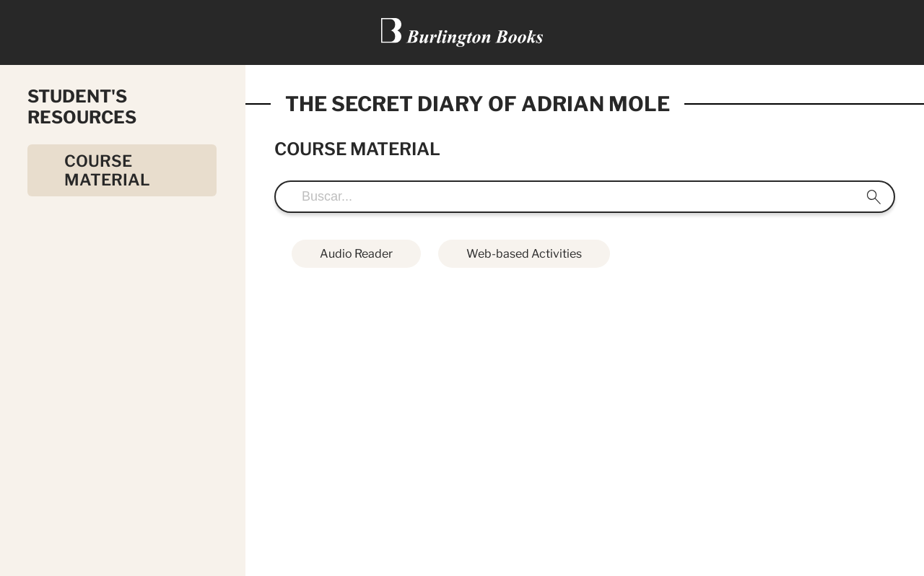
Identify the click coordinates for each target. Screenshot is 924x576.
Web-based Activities (524, 254)
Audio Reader (356, 254)
